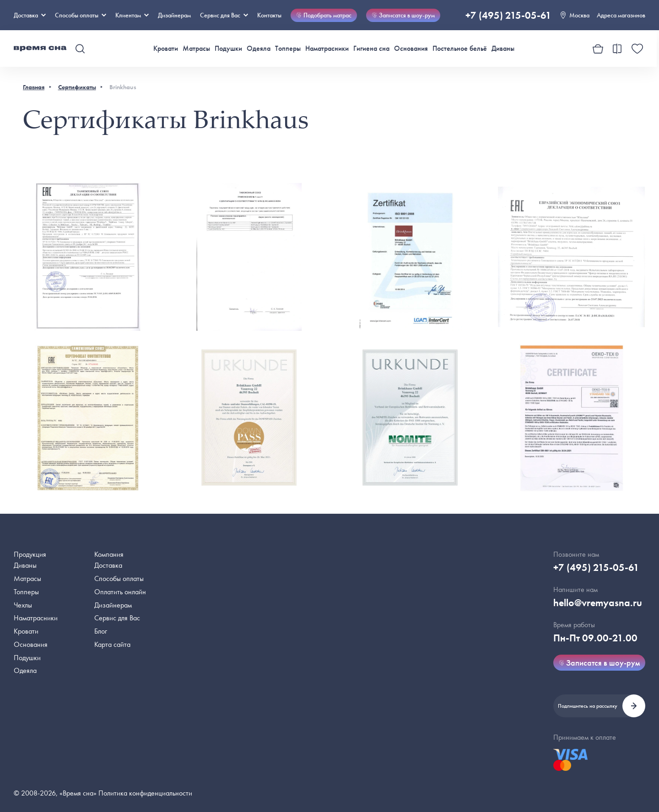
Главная (34, 87)
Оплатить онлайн (120, 592)
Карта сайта (112, 644)
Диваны (503, 48)
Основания (411, 48)
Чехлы (23, 605)
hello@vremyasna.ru (598, 603)
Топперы (288, 48)
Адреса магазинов (621, 15)
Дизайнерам (174, 15)
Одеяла (259, 48)
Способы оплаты (119, 578)
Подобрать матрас (324, 15)
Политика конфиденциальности (145, 793)
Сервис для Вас (224, 15)
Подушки (228, 48)
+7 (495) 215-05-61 (508, 15)
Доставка (30, 15)
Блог (101, 631)
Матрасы (196, 48)
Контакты (269, 15)
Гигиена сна (371, 48)
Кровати (166, 48)
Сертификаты (77, 87)
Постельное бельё (460, 48)
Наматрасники (327, 48)
